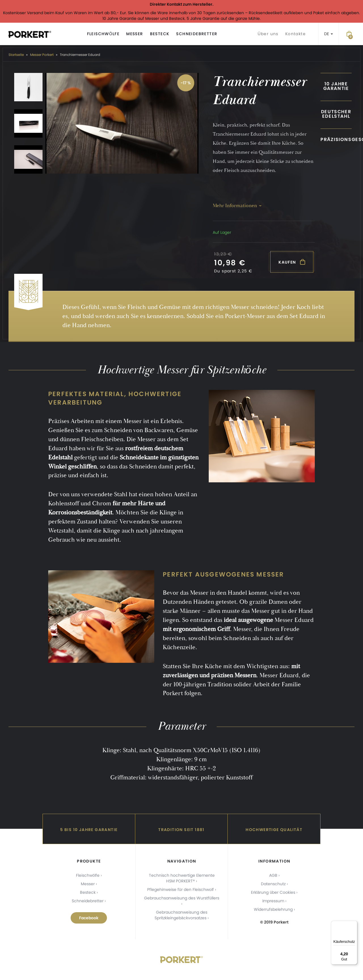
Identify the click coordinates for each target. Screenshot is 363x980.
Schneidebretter (197, 34)
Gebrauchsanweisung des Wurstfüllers (182, 898)
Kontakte (296, 34)
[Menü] (354, 924)
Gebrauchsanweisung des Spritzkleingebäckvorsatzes (181, 915)
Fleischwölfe (103, 34)
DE (329, 34)
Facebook (89, 918)
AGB (273, 875)
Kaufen (292, 262)
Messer (135, 34)
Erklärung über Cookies (273, 892)
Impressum (273, 901)
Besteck (160, 34)
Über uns (268, 34)
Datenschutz (273, 884)
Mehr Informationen (235, 206)
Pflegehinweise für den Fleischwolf (181, 889)
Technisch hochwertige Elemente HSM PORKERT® (182, 878)
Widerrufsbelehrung (273, 909)
